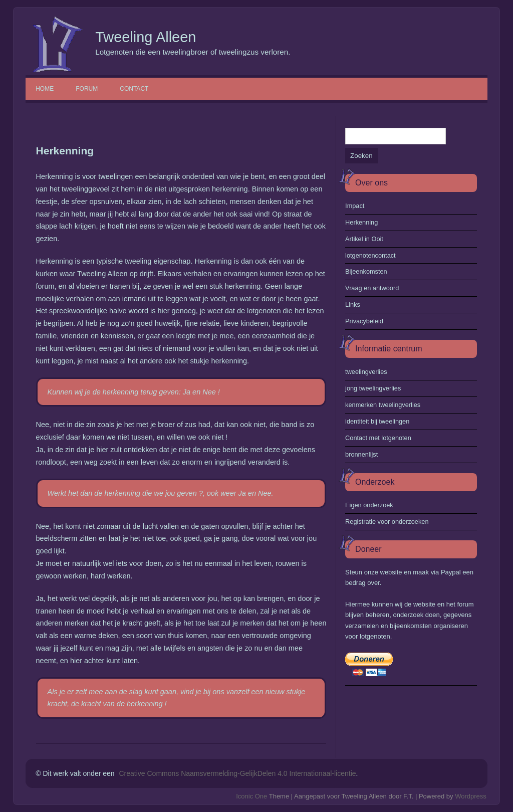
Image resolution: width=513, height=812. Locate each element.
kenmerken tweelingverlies (383, 405)
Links (353, 304)
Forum (87, 89)
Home (45, 89)
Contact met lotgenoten (378, 438)
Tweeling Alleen (146, 37)
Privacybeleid (364, 321)
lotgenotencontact (370, 255)
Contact (134, 89)
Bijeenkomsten (366, 271)
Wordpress (471, 796)
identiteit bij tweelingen (377, 421)
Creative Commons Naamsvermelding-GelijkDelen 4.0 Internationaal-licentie (237, 773)
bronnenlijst (361, 454)
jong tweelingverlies (373, 388)
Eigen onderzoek (369, 505)
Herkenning (361, 222)
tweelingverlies (366, 372)
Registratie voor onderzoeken (387, 522)
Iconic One (251, 796)
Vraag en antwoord (372, 288)
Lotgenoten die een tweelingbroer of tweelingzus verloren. (193, 52)
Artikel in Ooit (364, 239)
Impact (355, 206)
